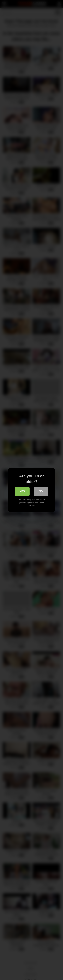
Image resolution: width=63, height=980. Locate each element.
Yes (22, 491)
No (41, 491)
